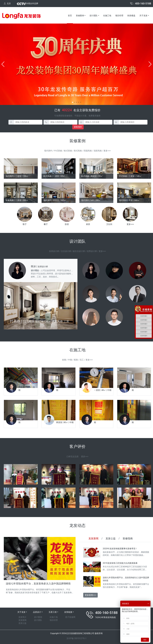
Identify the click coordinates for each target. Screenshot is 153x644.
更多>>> (107, 151)
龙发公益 (111, 538)
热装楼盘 (131, 16)
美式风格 (78, 151)
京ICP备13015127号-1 (76, 638)
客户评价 (77, 447)
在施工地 (107, 16)
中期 (70, 360)
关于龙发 (143, 16)
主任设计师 (66, 251)
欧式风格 (68, 151)
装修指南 (128, 538)
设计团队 (94, 16)
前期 (64, 360)
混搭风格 (98, 151)
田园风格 (88, 151)
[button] (3, 64)
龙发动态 (77, 525)
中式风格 (58, 151)
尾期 (76, 360)
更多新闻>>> (90, 595)
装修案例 (80, 16)
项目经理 (119, 16)
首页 (70, 16)
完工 (82, 360)
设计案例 (38, 617)
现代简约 (48, 151)
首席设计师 (54, 251)
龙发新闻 (93, 538)
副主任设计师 (79, 251)
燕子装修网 (70, 617)
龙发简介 (22, 617)
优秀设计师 (92, 251)
